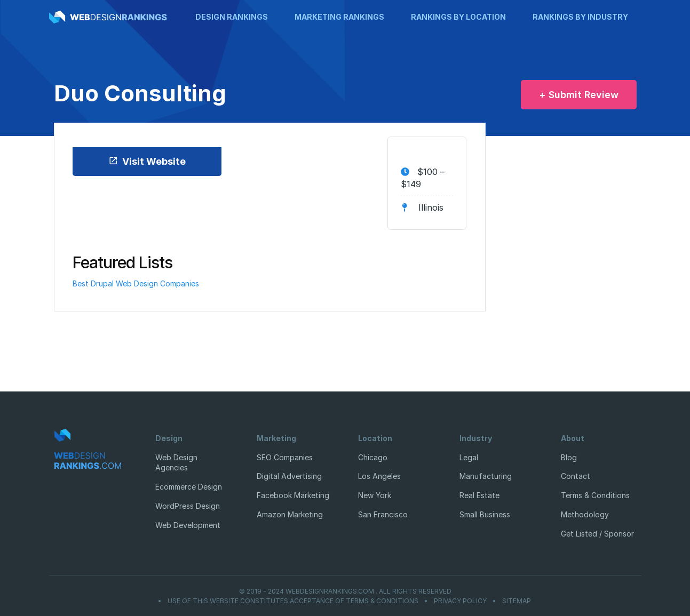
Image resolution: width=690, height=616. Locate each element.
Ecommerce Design (189, 487)
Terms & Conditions (595, 495)
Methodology (585, 514)
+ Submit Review (579, 95)
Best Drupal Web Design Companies (136, 283)
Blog (569, 457)
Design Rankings (232, 17)
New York (375, 495)
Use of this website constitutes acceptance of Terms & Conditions (293, 601)
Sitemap (517, 601)
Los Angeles (379, 476)
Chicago (373, 457)
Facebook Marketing (293, 495)
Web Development (188, 525)
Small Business (485, 514)
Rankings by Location (458, 17)
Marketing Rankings (339, 17)
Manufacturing (486, 476)
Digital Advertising (289, 476)
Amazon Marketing (290, 514)
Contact (576, 476)
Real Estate (479, 495)
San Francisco (383, 514)
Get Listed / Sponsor (597, 534)
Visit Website (147, 161)
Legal (469, 457)
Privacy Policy (460, 601)
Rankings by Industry (580, 17)
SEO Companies (285, 457)
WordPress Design (188, 506)
